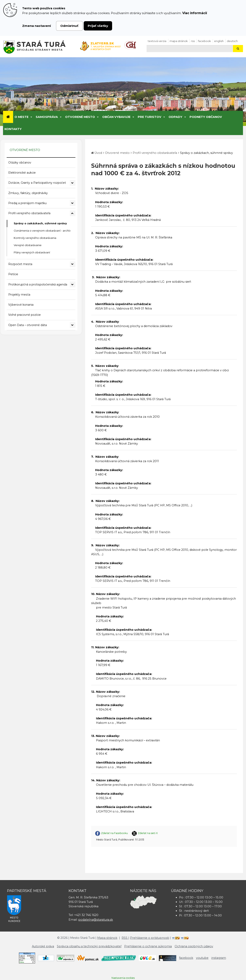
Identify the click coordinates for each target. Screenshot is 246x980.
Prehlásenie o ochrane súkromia (148, 946)
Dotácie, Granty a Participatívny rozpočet (37, 183)
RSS (193, 41)
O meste (21, 117)
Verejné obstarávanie (28, 245)
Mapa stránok (179, 41)
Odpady (175, 117)
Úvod (98, 153)
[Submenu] (31, 117)
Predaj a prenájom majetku (27, 203)
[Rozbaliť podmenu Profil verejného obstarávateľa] (73, 213)
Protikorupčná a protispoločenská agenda (38, 284)
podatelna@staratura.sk (96, 920)
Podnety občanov (206, 117)
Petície (13, 274)
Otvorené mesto (80, 117)
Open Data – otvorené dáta (28, 325)
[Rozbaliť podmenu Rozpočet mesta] (73, 264)
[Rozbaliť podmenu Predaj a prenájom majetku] (73, 203)
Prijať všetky (98, 26)
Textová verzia (157, 41)
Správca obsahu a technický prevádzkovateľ (89, 946)
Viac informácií (195, 13)
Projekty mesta (19, 295)
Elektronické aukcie (22, 173)
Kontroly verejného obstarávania (35, 238)
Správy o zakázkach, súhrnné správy (40, 223)
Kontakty (13, 129)
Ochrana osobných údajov (194, 946)
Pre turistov (150, 117)
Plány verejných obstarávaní (32, 252)
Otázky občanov (20, 163)
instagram (219, 958)
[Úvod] (8, 117)
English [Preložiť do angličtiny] (219, 41)
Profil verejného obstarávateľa (29, 213)
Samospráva (47, 117)
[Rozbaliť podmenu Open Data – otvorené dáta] (73, 325)
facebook (204, 41)
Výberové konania (21, 305)
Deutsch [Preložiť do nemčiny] (232, 41)
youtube (202, 958)
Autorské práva (43, 946)
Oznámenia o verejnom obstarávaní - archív (42, 231)
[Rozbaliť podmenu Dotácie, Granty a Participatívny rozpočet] (73, 183)
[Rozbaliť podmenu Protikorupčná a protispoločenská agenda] (73, 284)
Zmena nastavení (37, 26)
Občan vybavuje (116, 117)
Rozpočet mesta (20, 264)
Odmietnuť (69, 26)
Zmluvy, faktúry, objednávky (28, 193)
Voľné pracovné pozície (24, 315)
